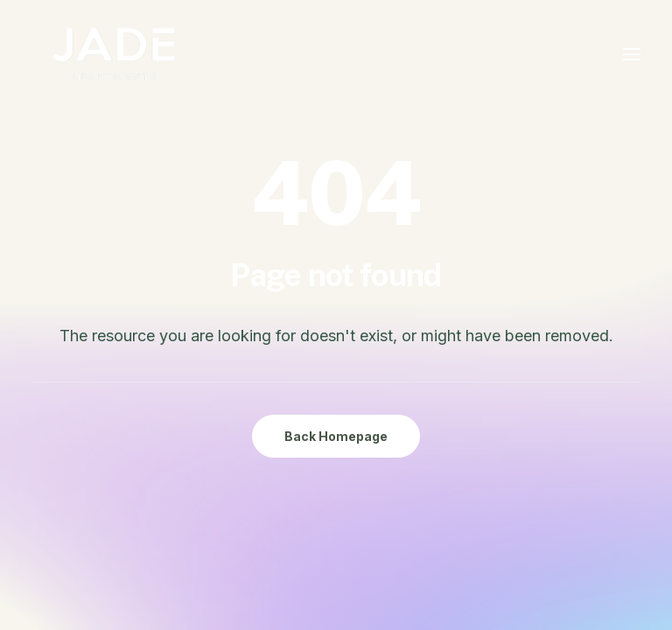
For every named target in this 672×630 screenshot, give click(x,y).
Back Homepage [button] (336, 436)
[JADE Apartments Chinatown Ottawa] (113, 54)
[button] (632, 54)
